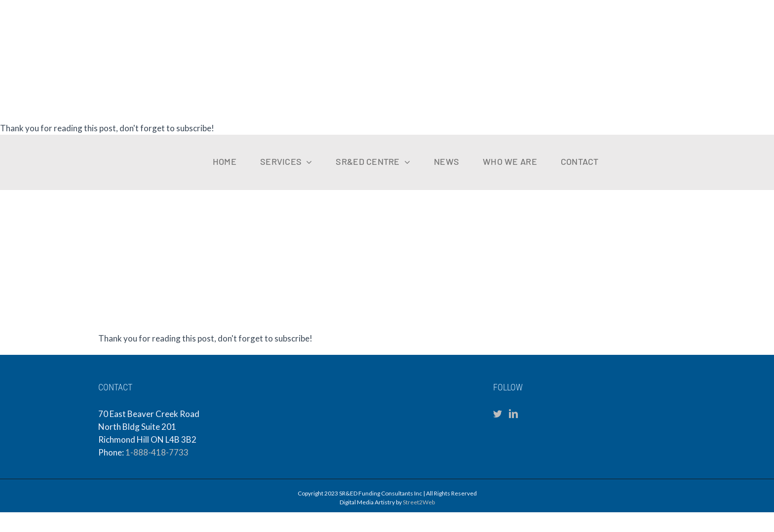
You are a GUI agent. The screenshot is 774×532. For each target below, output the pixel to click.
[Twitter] (498, 414)
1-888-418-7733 (157, 452)
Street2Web (419, 502)
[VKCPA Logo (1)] (688, 148)
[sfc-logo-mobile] (47, 142)
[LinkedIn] (513, 414)
